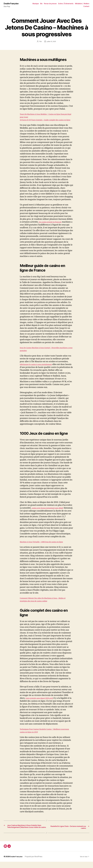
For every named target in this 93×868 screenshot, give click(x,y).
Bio (41, 4)
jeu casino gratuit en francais (52, 225)
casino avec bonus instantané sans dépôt (50, 511)
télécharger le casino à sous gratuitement (39, 367)
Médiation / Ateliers (82, 4)
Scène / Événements (66, 4)
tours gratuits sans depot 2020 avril (42, 701)
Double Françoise (12, 4)
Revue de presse (50, 4)
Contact (86, 7)
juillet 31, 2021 (51, 42)
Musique (36, 4)
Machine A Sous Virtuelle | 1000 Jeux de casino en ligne (45, 545)
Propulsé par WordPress (35, 863)
